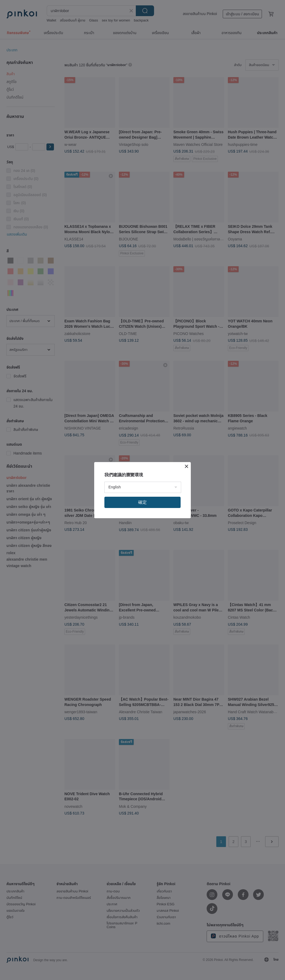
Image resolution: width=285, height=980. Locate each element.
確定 (142, 502)
